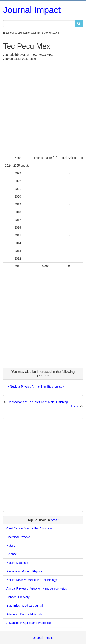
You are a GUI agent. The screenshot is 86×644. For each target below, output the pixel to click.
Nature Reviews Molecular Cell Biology (32, 580)
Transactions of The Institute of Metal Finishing (37, 402)
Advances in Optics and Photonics (29, 623)
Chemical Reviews (18, 537)
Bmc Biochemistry (52, 387)
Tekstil (75, 406)
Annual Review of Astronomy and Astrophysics (37, 588)
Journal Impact (32, 10)
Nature (11, 546)
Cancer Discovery (18, 597)
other (55, 520)
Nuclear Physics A (22, 387)
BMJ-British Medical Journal (25, 606)
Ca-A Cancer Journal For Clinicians (29, 528)
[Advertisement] (43, 106)
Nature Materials (17, 563)
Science (12, 554)
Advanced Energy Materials (24, 614)
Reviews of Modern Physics (24, 571)
